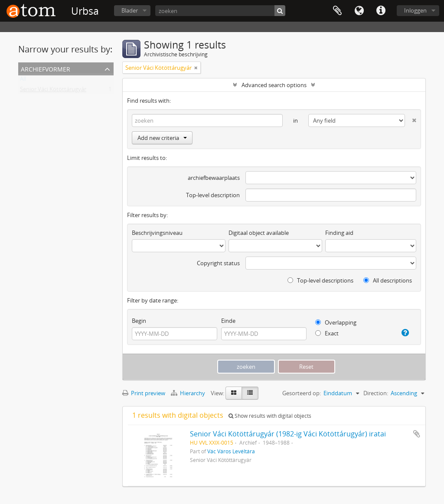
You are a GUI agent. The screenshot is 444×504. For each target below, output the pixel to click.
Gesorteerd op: (302, 393)
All (23, 81)
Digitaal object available (259, 233)
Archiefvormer (46, 68)
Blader (130, 10)
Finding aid (339, 233)
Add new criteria (162, 138)
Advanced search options (274, 85)
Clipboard (337, 11)
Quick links (381, 11)
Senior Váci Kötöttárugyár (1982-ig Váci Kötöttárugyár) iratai (288, 434)
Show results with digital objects (270, 416)
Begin (139, 321)
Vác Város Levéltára (231, 451)
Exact (327, 333)
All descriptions (388, 280)
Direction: (376, 393)
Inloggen (415, 10)
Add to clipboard (417, 434)
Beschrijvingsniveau (157, 233)
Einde (228, 321)
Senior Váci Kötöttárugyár (53, 91)
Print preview (144, 393)
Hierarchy (189, 393)
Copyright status (218, 263)
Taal (359, 11)
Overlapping (336, 322)
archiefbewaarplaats (214, 178)
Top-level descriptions (320, 280)
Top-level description (213, 195)
